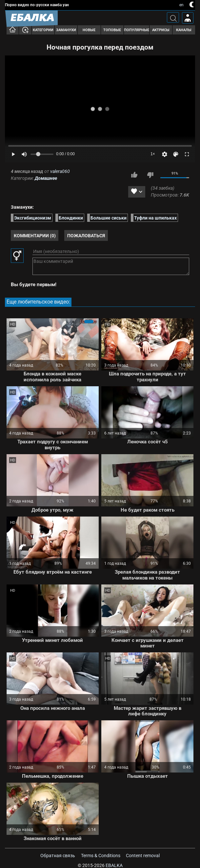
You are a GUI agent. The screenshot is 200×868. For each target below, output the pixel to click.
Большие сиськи (109, 218)
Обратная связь (58, 856)
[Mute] (24, 154)
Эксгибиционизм (33, 218)
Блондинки (71, 218)
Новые (89, 30)
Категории (43, 30)
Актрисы (161, 30)
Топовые (112, 30)
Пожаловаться (86, 236)
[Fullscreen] (187, 154)
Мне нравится (134, 175)
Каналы (184, 30)
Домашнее (46, 178)
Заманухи (66, 30)
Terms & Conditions (101, 856)
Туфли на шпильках (155, 218)
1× (153, 154)
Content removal (143, 856)
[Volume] (42, 154)
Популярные (137, 30)
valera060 (60, 171)
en (181, 5)
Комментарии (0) (35, 236)
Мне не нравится (150, 175)
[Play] (13, 154)
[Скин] (176, 154)
